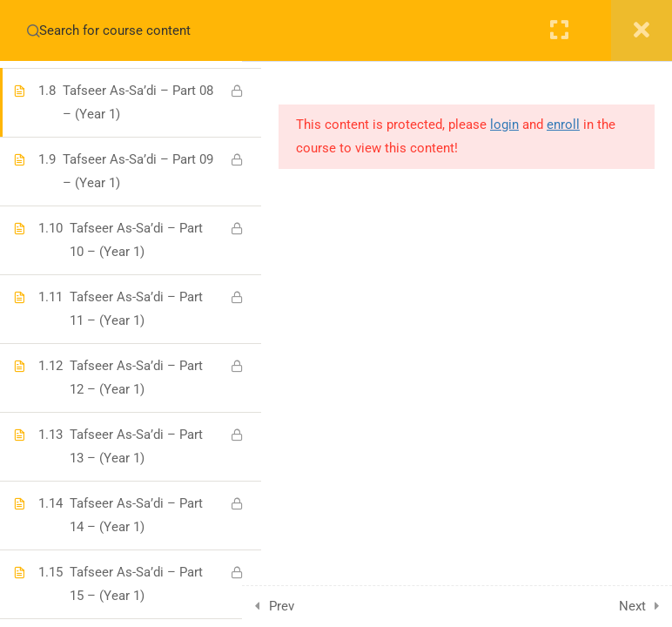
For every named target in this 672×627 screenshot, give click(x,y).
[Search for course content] (33, 30)
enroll (563, 125)
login (504, 125)
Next (632, 606)
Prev (301, 606)
